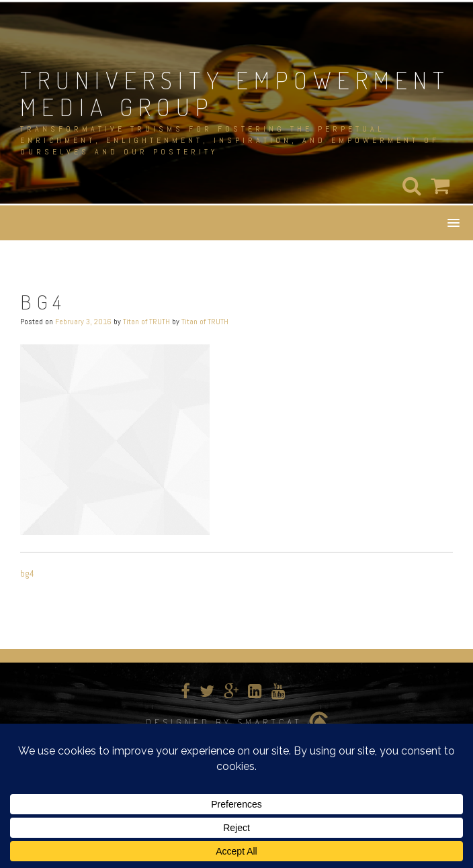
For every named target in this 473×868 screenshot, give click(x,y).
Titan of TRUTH (146, 322)
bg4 (27, 573)
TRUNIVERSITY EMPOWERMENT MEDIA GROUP (235, 93)
